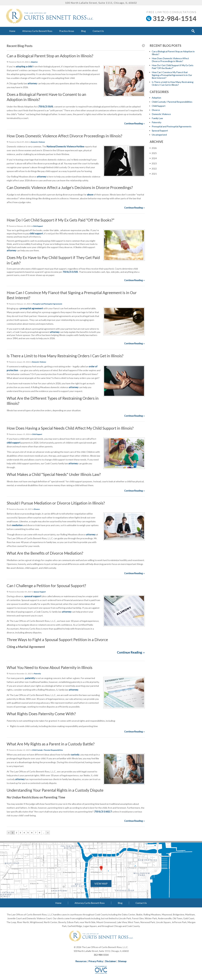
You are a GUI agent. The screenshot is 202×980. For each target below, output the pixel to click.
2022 (153, 168)
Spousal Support (40, 592)
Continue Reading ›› (134, 123)
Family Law (157, 118)
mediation (17, 525)
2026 (153, 148)
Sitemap (122, 961)
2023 (153, 163)
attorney (32, 83)
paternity (30, 678)
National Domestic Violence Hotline (65, 146)
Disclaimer (111, 961)
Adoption (34, 62)
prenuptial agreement (31, 308)
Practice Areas (67, 31)
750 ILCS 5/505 (70, 272)
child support (36, 233)
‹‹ (9, 833)
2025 (153, 153)
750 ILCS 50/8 (46, 107)
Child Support (38, 226)
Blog (83, 31)
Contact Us (98, 31)
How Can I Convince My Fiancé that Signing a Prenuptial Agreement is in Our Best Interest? (172, 75)
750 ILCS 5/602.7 (103, 812)
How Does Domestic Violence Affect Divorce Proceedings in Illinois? (170, 60)
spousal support (33, 596)
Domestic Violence (38, 142)
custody (75, 755)
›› (48, 833)
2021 (153, 174)
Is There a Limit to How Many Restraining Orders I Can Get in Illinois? (173, 83)
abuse (90, 195)
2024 (153, 158)
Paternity (37, 674)
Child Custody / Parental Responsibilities (47, 750)
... (44, 833)
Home (12, 31)
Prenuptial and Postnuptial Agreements (47, 304)
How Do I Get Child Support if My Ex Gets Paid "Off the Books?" (173, 67)
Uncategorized (159, 135)
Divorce (37, 509)
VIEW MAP (101, 884)
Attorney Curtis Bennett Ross (37, 31)
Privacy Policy (96, 961)
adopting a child (24, 66)
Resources (81, 961)
